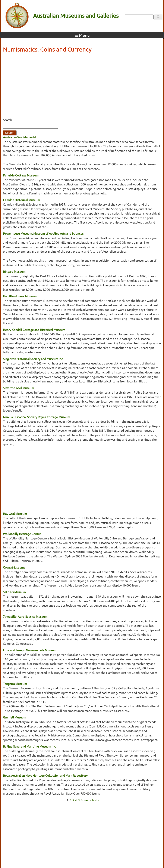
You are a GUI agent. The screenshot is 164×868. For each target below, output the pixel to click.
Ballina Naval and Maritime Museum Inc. (30, 746)
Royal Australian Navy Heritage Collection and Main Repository (45, 775)
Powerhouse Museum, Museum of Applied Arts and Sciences (43, 233)
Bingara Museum (14, 271)
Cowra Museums (14, 567)
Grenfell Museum (15, 717)
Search (7, 120)
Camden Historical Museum (21, 200)
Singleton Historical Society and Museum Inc (33, 359)
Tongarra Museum (15, 684)
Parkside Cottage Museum (21, 175)
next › (87, 800)
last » (96, 800)
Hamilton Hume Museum (20, 296)
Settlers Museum (14, 592)
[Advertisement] (82, 87)
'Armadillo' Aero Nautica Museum (25, 616)
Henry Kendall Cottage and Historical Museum (34, 330)
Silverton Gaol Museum (18, 388)
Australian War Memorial (20, 137)
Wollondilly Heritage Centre (22, 534)
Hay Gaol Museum (15, 514)
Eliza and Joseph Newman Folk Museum (30, 650)
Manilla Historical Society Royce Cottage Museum (37, 417)
